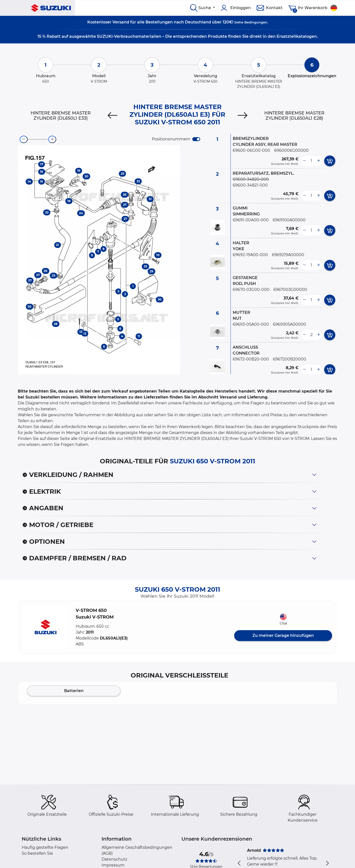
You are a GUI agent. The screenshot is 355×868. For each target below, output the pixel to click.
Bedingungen (256, 22)
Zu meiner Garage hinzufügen (283, 635)
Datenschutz (114, 859)
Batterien (74, 691)
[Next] (242, 115)
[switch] (196, 139)
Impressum (113, 865)
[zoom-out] (24, 139)
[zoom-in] (52, 139)
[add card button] (330, 161)
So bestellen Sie (37, 853)
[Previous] (113, 115)
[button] (45, 627)
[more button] (319, 161)
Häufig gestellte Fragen (45, 847)
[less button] (304, 161)
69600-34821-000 (250, 185)
